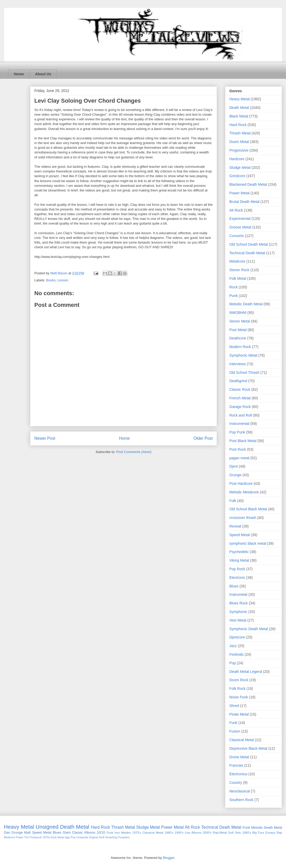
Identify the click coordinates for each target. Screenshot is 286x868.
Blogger (168, 858)
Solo (238, 832)
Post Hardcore (241, 483)
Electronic (237, 578)
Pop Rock (237, 569)
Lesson (63, 280)
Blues (234, 586)
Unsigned (47, 827)
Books (51, 280)
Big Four (258, 832)
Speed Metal (240, 535)
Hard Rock (238, 125)
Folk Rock (237, 689)
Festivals (236, 654)
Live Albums (193, 832)
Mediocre (9, 837)
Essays (270, 832)
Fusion (235, 731)
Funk (233, 723)
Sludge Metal (240, 168)
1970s (46, 837)
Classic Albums (84, 832)
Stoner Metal (240, 321)
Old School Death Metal (249, 244)
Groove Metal (240, 227)
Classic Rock (240, 389)
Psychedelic (239, 552)
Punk (233, 296)
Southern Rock (241, 800)
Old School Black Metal (248, 509)
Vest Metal (238, 620)
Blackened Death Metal (248, 184)
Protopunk (35, 837)
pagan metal (239, 458)
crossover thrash (243, 518)
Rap (279, 832)
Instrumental (239, 424)
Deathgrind (238, 381)
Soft (231, 832)
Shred (234, 706)
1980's (169, 832)
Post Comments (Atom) (134, 452)
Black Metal (239, 116)
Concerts (237, 236)
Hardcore (237, 159)
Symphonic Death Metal (249, 629)
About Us (43, 74)
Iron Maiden (123, 832)
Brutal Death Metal (244, 202)
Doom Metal (239, 142)
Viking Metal (239, 560)
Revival (235, 526)
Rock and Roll (241, 415)
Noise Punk (239, 697)
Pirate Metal (239, 714)
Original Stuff (96, 837)
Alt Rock (236, 210)
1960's (246, 832)
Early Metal (57, 837)
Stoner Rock (239, 270)
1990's (179, 832)
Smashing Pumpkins (117, 837)
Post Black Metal (243, 441)
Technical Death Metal (247, 253)
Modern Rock (240, 347)
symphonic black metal (248, 543)
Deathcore (238, 338)
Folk (233, 501)
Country (236, 783)
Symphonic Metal (243, 355)
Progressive (239, 150)
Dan (7, 832)
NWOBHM (238, 313)
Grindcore (237, 176)
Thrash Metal (240, 133)
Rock (233, 287)
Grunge (235, 475)
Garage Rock (240, 407)
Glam (67, 832)
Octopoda (82, 837)
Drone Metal (239, 757)
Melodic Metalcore (244, 492)
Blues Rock (239, 603)
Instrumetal (238, 594)
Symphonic (238, 612)
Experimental (240, 219)
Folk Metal (238, 278)
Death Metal (239, 108)
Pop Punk (237, 432)
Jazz (233, 646)
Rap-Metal (220, 832)
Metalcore (237, 261)
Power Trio (22, 837)
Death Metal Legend (246, 672)
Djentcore (237, 637)
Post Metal (238, 330)
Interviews (238, 364)
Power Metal (239, 193)
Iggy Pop (70, 837)
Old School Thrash (244, 373)
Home (19, 74)
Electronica (238, 774)
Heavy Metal (239, 99)
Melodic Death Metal (246, 304)
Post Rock (238, 449)
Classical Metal (242, 740)
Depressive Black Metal (248, 748)
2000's (207, 832)
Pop (233, 663)
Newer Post (45, 438)
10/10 (101, 832)
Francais (236, 765)
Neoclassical (240, 791)
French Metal (240, 398)
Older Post (203, 438)
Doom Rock (239, 680)
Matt (27, 832)
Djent (234, 466)
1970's (137, 832)
